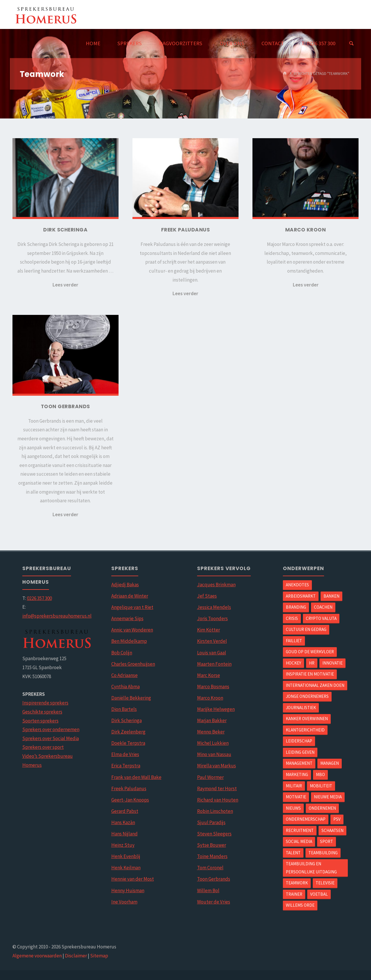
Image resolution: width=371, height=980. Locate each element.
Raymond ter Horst (217, 789)
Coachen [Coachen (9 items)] (323, 607)
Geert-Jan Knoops (130, 800)
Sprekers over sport (43, 747)
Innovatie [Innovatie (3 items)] (332, 663)
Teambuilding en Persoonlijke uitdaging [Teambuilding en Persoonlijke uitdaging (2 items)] (311, 868)
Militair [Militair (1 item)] (294, 786)
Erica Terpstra (126, 766)
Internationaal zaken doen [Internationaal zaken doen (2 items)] (315, 685)
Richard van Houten (218, 800)
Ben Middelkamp (129, 641)
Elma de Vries (125, 754)
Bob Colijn (122, 653)
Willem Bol (208, 890)
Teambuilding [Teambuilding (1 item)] (323, 853)
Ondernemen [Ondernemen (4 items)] (322, 808)
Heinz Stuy (123, 845)
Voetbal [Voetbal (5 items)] (319, 894)
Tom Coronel (210, 868)
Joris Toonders (212, 618)
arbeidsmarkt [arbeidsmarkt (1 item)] (301, 596)
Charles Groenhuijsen (133, 664)
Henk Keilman (126, 868)
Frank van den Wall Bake (136, 777)
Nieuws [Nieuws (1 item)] (293, 808)
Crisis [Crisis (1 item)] (292, 618)
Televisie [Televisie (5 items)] (325, 883)
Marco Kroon (210, 698)
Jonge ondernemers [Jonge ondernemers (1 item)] (307, 696)
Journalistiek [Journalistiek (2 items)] (301, 708)
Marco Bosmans (213, 687)
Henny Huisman (128, 890)
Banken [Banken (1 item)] (331, 596)
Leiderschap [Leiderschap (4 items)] (299, 741)
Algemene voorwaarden (37, 956)
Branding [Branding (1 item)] (296, 607)
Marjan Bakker (212, 720)
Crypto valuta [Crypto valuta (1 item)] (321, 618)
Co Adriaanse (124, 675)
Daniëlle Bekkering (131, 698)
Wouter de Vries (214, 902)
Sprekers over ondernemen (51, 729)
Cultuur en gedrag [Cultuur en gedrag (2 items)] (306, 629)
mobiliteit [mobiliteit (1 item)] (321, 786)
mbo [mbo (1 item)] (320, 774)
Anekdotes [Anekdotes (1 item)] (297, 585)
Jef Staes (207, 596)
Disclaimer (76, 956)
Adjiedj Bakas (125, 585)
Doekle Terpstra (128, 743)
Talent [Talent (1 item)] (293, 853)
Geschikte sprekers (42, 712)
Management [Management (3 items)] (299, 763)
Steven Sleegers (214, 834)
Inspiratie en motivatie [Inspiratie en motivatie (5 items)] (310, 674)
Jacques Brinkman (216, 585)
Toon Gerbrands (214, 879)
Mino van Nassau (214, 754)
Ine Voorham (124, 902)
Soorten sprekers (40, 721)
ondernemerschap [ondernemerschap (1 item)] (306, 819)
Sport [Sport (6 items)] (327, 841)
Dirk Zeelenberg (128, 732)
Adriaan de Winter (130, 596)
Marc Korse (209, 675)
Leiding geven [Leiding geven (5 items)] (300, 752)
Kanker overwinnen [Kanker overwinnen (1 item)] (307, 719)
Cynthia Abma (126, 687)
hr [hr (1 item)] (312, 663)
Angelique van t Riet (132, 607)
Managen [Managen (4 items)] (330, 763)
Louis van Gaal (212, 653)
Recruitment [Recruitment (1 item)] (300, 830)
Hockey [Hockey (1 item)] (293, 663)
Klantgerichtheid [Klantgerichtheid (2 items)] (305, 730)
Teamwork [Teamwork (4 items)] (297, 883)
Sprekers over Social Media (51, 738)
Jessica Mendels (214, 607)
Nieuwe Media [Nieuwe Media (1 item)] (328, 797)
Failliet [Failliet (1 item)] (294, 641)
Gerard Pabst (125, 811)
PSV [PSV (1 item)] (337, 819)
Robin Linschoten (215, 811)
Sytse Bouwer (212, 845)
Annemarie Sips (127, 618)
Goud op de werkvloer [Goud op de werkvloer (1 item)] (310, 652)
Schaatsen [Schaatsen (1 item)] (332, 830)
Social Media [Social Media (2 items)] (299, 841)
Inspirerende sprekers (45, 703)
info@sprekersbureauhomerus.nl (57, 616)
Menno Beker (211, 732)
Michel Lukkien (213, 743)
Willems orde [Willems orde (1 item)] (300, 905)
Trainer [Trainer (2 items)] (294, 894)
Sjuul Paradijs (211, 822)
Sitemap (99, 956)
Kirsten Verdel (212, 641)
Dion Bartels (124, 709)
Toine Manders (212, 856)
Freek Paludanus (129, 789)
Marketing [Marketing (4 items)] (297, 774)
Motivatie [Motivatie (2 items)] (296, 797)
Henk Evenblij (126, 856)
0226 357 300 (39, 598)
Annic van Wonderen (132, 630)
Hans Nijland (124, 834)
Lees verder (65, 285)
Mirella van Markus (217, 766)
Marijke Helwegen (216, 709)
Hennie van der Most (133, 879)
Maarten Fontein (214, 664)
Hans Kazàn (123, 822)
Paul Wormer (210, 777)
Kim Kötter (209, 630)
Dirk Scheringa (127, 720)
